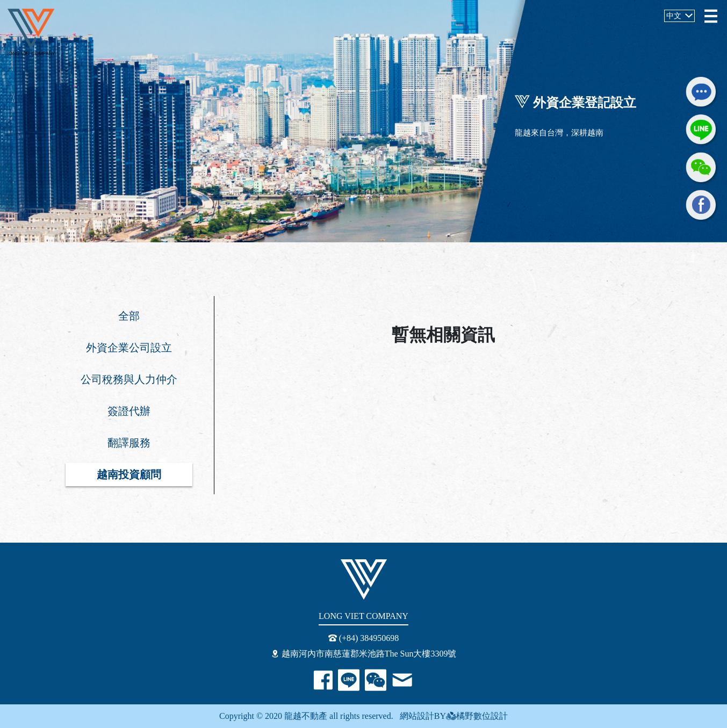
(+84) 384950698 (364, 638)
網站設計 (414, 716)
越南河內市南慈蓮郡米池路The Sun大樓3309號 (364, 654)
